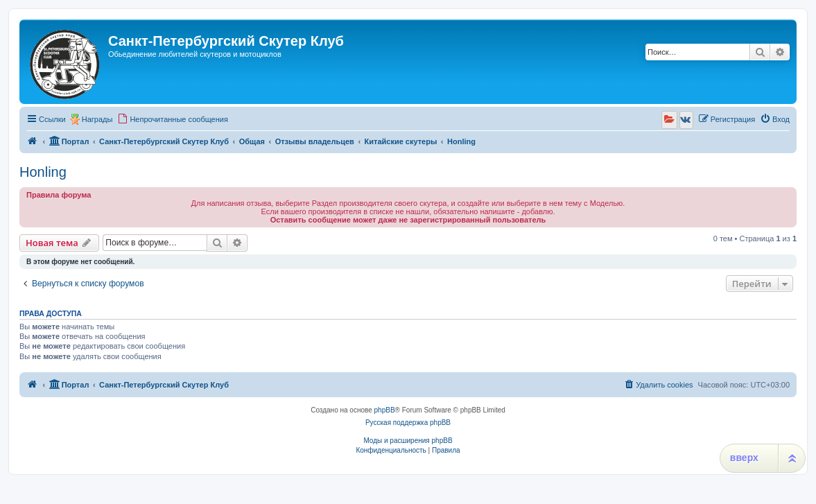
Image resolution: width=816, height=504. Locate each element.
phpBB (385, 410)
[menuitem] (173, 119)
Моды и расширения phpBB (408, 441)
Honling (43, 172)
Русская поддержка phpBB (408, 423)
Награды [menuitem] (97, 119)
